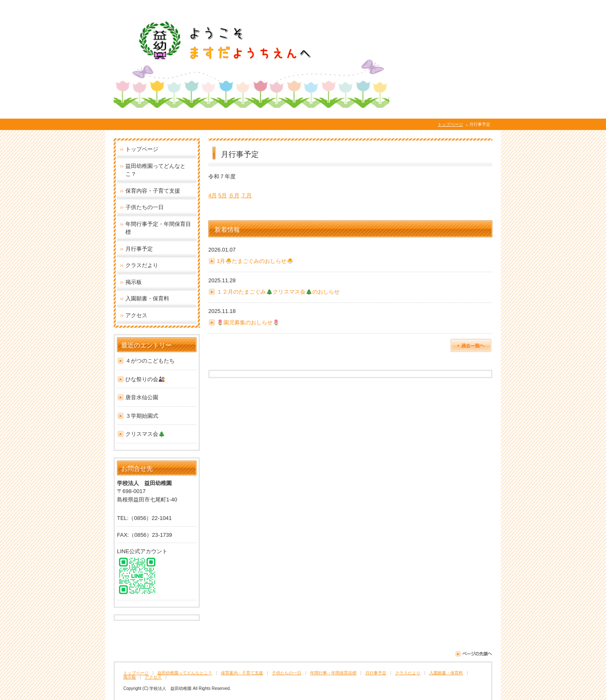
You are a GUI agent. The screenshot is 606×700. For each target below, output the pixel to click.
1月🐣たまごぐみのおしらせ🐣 (255, 261)
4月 (213, 195)
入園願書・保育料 (147, 298)
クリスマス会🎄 (145, 434)
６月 (234, 195)
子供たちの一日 (145, 207)
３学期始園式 (142, 416)
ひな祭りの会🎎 (145, 379)
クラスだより (142, 265)
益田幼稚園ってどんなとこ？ (155, 170)
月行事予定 (139, 249)
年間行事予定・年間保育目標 (158, 228)
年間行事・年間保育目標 (333, 673)
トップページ (450, 124)
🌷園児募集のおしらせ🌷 (248, 322)
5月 (223, 195)
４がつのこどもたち (150, 361)
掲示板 (134, 282)
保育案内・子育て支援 (242, 673)
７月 (246, 195)
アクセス (136, 315)
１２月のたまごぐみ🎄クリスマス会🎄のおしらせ (278, 292)
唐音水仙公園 (142, 397)
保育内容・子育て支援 (153, 191)
